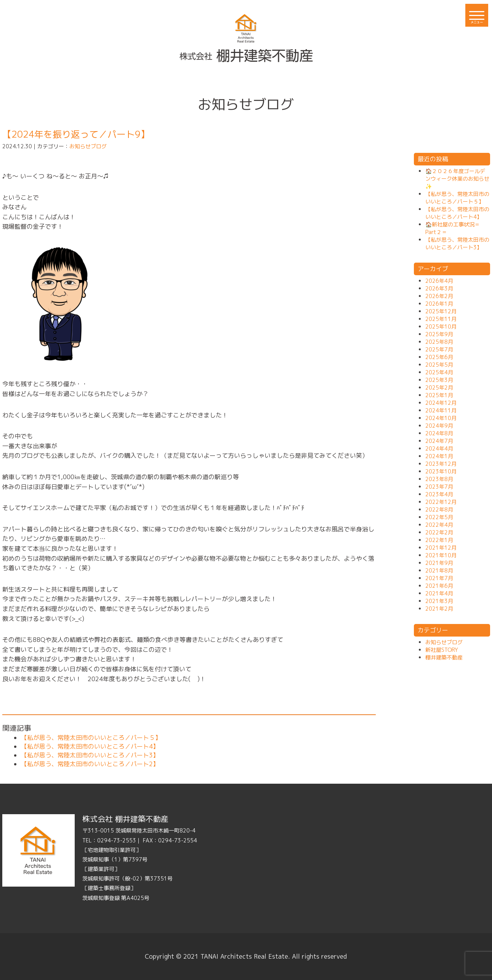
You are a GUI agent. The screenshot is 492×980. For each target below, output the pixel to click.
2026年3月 (439, 288)
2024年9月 (439, 426)
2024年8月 (439, 433)
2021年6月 (439, 586)
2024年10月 (441, 418)
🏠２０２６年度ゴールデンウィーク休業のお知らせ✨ (457, 179)
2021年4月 (439, 593)
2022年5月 (439, 517)
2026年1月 (439, 304)
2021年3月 (439, 601)
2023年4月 (439, 494)
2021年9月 (439, 563)
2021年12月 (441, 548)
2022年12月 (441, 502)
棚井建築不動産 (444, 657)
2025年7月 (439, 349)
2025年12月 (441, 311)
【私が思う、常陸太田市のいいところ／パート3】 (90, 755)
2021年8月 (439, 570)
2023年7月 (439, 487)
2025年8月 (439, 342)
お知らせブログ (88, 146)
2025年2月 (439, 387)
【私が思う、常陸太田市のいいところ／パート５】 (91, 738)
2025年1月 (439, 395)
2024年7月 (439, 441)
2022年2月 (439, 532)
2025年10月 (441, 326)
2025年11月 (441, 319)
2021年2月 (439, 609)
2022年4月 (439, 525)
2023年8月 (439, 479)
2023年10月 (441, 471)
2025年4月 (439, 372)
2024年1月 (439, 456)
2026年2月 (439, 296)
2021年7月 (439, 578)
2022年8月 (439, 509)
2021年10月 (441, 555)
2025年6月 (439, 357)
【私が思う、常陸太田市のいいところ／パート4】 (90, 746)
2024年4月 (439, 448)
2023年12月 (441, 464)
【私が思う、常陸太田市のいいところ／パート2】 (90, 764)
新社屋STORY (442, 650)
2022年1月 (439, 540)
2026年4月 (439, 281)
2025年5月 (439, 365)
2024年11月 (441, 410)
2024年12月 (441, 403)
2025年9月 (439, 334)
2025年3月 (439, 380)
